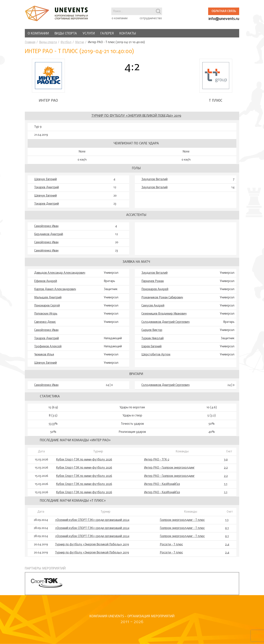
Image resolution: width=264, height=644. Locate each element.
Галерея (107, 34)
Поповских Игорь (46, 314)
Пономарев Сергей (47, 306)
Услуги (89, 34)
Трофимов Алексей (48, 347)
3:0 (226, 460)
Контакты (128, 34)
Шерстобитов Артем (156, 355)
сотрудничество (151, 18)
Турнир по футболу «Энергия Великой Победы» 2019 (136, 116)
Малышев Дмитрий (48, 298)
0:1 (227, 528)
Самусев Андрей (153, 306)
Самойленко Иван (46, 226)
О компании (38, 34)
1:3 (227, 520)
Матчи (80, 42)
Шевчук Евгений (46, 179)
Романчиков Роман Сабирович (162, 298)
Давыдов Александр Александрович (60, 273)
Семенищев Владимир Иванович (164, 314)
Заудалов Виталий (154, 179)
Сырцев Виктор (152, 330)
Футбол (66, 42)
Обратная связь (224, 11)
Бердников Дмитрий (49, 234)
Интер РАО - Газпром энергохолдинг (169, 468)
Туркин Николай (152, 338)
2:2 (226, 468)
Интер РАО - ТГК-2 (157, 460)
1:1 (226, 484)
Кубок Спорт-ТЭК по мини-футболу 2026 (84, 460)
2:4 (227, 545)
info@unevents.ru (224, 19)
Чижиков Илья (44, 355)
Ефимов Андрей (46, 281)
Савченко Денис (45, 322)
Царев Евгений (151, 347)
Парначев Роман (153, 281)
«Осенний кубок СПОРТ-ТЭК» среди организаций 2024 (92, 520)
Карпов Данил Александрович (55, 289)
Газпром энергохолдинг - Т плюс (182, 520)
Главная (30, 42)
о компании (120, 18)
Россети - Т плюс (171, 545)
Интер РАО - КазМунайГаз (162, 484)
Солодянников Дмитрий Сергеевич (165, 322)
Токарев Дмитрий (47, 187)
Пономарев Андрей (155, 289)
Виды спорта (66, 34)
